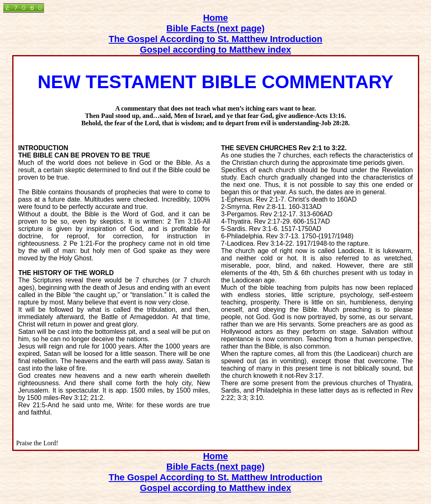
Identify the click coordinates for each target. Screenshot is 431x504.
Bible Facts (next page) (216, 28)
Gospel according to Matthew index (215, 50)
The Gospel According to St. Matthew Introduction (215, 39)
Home (215, 18)
